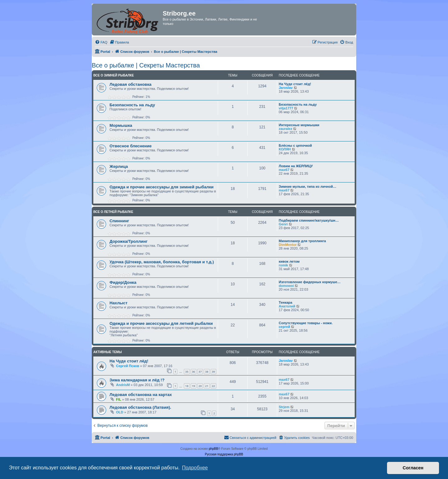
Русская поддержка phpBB (224, 454)
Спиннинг (119, 221)
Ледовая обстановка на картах (141, 395)
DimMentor (288, 245)
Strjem (284, 407)
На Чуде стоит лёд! (295, 84)
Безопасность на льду (132, 105)
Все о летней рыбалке (113, 212)
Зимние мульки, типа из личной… (308, 187)
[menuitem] (101, 42)
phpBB (213, 449)
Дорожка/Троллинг (128, 241)
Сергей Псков (128, 366)
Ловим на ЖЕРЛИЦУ (296, 166)
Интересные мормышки (299, 125)
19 (194, 386)
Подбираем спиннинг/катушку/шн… (309, 220)
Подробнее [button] (195, 468)
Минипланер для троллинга (302, 241)
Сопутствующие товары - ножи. (306, 323)
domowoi (286, 286)
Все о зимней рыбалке (114, 75)
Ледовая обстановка (131, 84)
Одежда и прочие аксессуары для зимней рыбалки (161, 187)
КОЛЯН (285, 149)
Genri (283, 224)
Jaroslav (286, 88)
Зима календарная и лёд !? (137, 380)
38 (207, 372)
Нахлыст (119, 303)
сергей (284, 327)
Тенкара (285, 302)
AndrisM (123, 385)
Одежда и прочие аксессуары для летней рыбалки (161, 323)
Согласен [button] (413, 468)
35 (187, 372)
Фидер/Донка (123, 282)
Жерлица (119, 166)
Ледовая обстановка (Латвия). (140, 407)
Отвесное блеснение (131, 146)
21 (207, 386)
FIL (119, 399)
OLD (120, 412)
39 (213, 372)
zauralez (285, 129)
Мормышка (121, 125)
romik (283, 265)
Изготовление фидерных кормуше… (310, 282)
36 (194, 372)
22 (213, 386)
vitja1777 (286, 108)
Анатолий (287, 306)
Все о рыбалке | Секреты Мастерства (146, 65)
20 (200, 386)
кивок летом (289, 261)
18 (187, 386)
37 (200, 372)
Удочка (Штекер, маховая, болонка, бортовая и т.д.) (162, 262)
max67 (284, 170)
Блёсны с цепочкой (295, 145)
